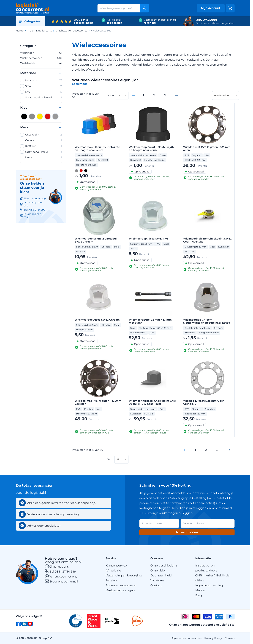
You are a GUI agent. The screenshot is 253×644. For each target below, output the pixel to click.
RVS (41, 92)
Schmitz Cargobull (41, 152)
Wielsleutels (41, 63)
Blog (199, 595)
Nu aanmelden (187, 532)
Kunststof (41, 80)
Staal (41, 86)
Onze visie (158, 570)
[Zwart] (24, 116)
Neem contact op (33, 198)
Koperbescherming (209, 585)
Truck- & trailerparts (40, 31)
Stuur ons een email (64, 582)
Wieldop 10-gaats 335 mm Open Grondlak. (204, 402)
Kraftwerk (41, 146)
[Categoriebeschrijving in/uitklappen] (80, 84)
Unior (41, 158)
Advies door (114, 21)
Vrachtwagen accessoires (71, 31)
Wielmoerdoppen (41, 58)
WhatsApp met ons (63, 577)
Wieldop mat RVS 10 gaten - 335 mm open (207, 149)
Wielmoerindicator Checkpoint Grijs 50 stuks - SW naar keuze (152, 402)
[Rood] (48, 116)
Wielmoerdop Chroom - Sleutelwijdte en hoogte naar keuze (207, 321)
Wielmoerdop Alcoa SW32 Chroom (97, 320)
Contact (156, 585)
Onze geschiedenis (164, 566)
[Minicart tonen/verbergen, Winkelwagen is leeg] (230, 8)
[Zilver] (55, 116)
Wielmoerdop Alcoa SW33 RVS (149, 239)
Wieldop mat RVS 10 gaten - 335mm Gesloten (98, 402)
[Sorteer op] (226, 95)
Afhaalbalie (113, 570)
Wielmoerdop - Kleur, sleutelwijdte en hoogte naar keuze (97, 149)
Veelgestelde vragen (120, 590)
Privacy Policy (213, 638)
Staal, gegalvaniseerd (41, 97)
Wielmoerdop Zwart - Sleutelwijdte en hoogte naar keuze (152, 149)
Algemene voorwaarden (187, 638)
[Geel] (40, 116)
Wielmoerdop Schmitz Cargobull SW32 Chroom (96, 240)
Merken (201, 590)
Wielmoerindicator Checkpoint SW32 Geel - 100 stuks (207, 240)
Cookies (230, 638)
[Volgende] (176, 95)
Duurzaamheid (161, 575)
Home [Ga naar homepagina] (20, 31)
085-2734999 (206, 20)
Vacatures (157, 580)
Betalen (111, 580)
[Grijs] (32, 116)
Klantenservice (116, 566)
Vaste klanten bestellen (160, 21)
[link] (133, 95)
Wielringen (41, 53)
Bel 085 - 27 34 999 (63, 572)
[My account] (211, 8)
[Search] (145, 8)
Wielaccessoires (101, 31)
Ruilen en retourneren (122, 585)
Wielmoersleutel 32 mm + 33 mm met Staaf (150, 321)
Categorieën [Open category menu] (31, 21)
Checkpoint (41, 135)
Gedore (41, 140)
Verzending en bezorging (124, 575)
